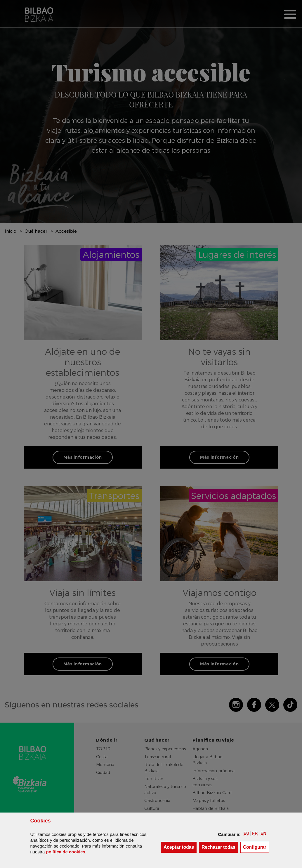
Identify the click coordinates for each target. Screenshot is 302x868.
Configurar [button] (256, 847)
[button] (246, 833)
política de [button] (66, 852)
